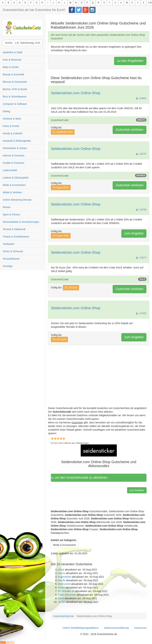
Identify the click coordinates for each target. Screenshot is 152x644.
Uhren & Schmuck (13, 251)
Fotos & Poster (11, 126)
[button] (99, 450)
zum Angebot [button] (134, 233)
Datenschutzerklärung (116, 628)
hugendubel (65, 577)
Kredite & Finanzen (13, 163)
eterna (62, 573)
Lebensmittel (10, 170)
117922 (141, 313)
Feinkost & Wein (12, 119)
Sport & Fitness (11, 214)
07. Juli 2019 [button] (71, 288)
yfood (61, 570)
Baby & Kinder (11, 67)
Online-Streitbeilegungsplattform (81, 628)
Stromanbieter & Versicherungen (21, 222)
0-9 (150, 3)
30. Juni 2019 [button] (59, 339)
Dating (6, 111)
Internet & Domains (14, 156)
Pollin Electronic (67, 595)
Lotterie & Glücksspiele (16, 178)
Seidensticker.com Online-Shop (76, 93)
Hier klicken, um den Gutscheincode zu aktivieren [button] (81, 478)
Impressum (140, 628)
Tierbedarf (8, 244)
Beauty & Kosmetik (13, 74)
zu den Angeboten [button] (130, 61)
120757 (141, 154)
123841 (141, 98)
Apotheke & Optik (13, 52)
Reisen (7, 207)
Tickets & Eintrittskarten (16, 237)
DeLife (62, 580)
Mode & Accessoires (14, 185)
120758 (141, 210)
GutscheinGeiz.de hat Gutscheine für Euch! (34, 10)
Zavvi (61, 598)
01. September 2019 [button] (63, 132)
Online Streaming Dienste (17, 200)
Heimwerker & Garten (15, 148)
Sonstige (8, 266)
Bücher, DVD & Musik (15, 89)
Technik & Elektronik (14, 229)
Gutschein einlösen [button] (130, 130)
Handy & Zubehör (13, 133)
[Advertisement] (99, 381)
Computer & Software (15, 104)
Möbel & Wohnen (12, 192)
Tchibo (62, 602)
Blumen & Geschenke (15, 82)
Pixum (61, 588)
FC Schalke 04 (66, 591)
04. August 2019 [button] (61, 188)
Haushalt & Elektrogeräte (17, 141)
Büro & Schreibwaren (15, 97)
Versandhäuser (11, 259)
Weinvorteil (64, 584)
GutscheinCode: (99, 120)
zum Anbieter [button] (137, 490)
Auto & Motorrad (12, 60)
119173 (141, 258)
